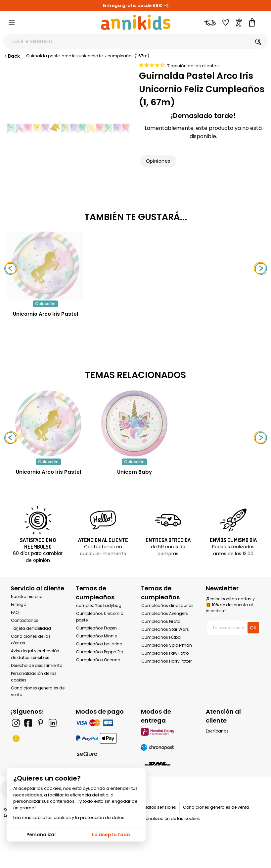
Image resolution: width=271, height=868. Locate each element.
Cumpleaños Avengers (165, 613)
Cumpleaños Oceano (98, 660)
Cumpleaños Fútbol (161, 637)
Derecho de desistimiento (37, 665)
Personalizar (41, 835)
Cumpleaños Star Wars (165, 629)
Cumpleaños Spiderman (167, 645)
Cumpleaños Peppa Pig (100, 652)
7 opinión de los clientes (193, 66)
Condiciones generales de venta (216, 807)
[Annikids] (136, 22)
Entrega (19, 604)
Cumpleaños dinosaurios (167, 605)
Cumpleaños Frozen (96, 628)
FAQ (15, 612)
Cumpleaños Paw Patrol (165, 653)
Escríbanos (217, 731)
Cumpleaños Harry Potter (166, 661)
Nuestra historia (27, 597)
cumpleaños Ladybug (99, 605)
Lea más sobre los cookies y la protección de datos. (69, 817)
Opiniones (158, 161)
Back (12, 56)
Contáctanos (25, 620)
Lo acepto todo (111, 835)
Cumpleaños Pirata (161, 621)
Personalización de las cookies (169, 818)
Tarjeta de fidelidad (31, 628)
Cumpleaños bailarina (99, 644)
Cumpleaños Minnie (96, 636)
